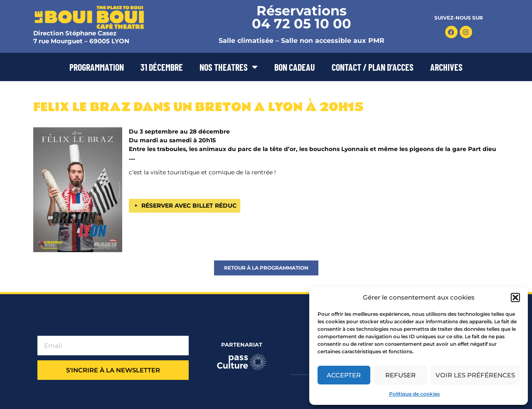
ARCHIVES (446, 67)
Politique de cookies (414, 394)
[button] (515, 297)
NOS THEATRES (229, 67)
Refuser (400, 375)
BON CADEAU (295, 67)
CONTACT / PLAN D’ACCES (373, 67)
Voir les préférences (475, 375)
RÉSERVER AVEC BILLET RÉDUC (189, 206)
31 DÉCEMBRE (162, 67)
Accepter (344, 375)
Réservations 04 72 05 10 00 (302, 17)
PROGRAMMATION (97, 67)
